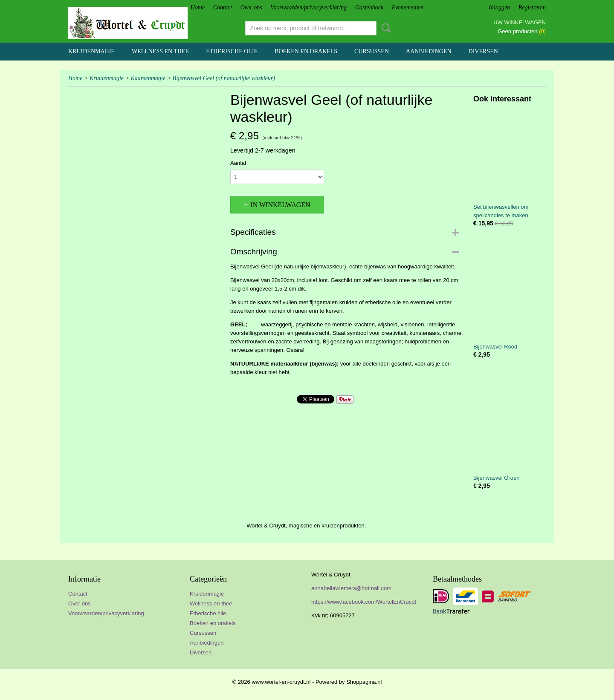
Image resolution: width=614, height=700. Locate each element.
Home (198, 7)
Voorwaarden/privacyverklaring (308, 7)
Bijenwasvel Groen (496, 478)
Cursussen (372, 51)
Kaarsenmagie (148, 78)
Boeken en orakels (306, 51)
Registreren (532, 7)
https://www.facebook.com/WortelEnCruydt (364, 602)
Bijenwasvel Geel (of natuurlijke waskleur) (224, 78)
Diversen (483, 51)
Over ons (251, 7)
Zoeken (385, 28)
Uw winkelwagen (520, 22)
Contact (223, 7)
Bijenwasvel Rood (495, 347)
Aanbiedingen (429, 51)
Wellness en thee (160, 51)
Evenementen (408, 7)
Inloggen (499, 7)
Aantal (238, 163)
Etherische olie (232, 51)
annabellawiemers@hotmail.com (351, 588)
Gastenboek (369, 7)
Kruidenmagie (91, 51)
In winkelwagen (280, 205)
